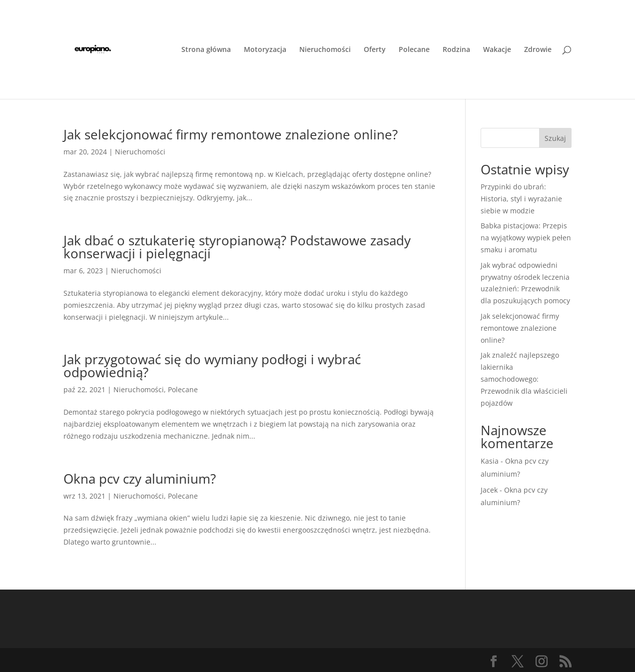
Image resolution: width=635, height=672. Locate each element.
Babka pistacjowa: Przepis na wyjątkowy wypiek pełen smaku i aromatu (526, 238)
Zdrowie (538, 50)
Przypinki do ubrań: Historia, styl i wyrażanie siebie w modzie (521, 199)
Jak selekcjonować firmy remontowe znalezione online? (231, 134)
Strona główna (206, 50)
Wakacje (497, 50)
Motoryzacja (265, 50)
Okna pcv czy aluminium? (140, 479)
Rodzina (456, 50)
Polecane (414, 50)
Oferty (375, 50)
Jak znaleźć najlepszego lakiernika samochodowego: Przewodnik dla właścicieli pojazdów (524, 379)
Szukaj (555, 138)
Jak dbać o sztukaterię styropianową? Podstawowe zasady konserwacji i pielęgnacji (237, 247)
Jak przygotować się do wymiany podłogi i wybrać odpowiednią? (212, 366)
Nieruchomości (325, 50)
